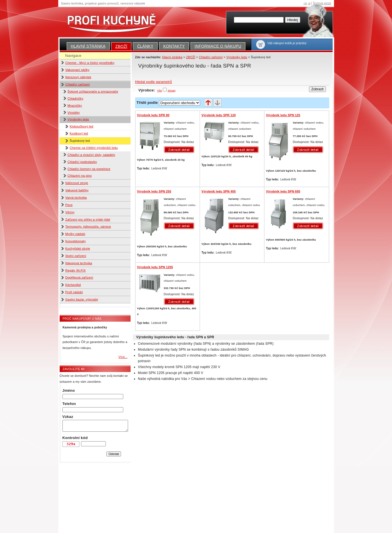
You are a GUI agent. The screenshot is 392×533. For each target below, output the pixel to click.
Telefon (69, 404)
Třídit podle (147, 103)
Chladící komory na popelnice (89, 169)
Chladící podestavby (82, 162)
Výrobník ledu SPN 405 (219, 191)
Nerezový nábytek (78, 77)
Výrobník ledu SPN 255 (154, 191)
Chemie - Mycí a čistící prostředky (90, 63)
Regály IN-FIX (76, 270)
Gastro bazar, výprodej (82, 299)
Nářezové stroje (77, 183)
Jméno (69, 390)
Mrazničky (75, 106)
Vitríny (70, 212)
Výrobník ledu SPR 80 (153, 115)
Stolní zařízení (76, 256)
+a (305, 3)
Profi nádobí (74, 292)
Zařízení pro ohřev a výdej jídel (88, 220)
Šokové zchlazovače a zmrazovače (93, 91)
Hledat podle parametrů (154, 82)
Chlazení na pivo (80, 176)
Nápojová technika (79, 263)
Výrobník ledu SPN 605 (283, 191)
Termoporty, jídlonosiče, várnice (88, 227)
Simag (172, 91)
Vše (160, 91)
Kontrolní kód (75, 438)
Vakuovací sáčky (77, 70)
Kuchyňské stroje (78, 248)
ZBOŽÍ (121, 46)
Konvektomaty (76, 241)
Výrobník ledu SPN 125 (283, 115)
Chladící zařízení (78, 84)
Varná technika (76, 198)
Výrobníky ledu (78, 119)
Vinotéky (74, 113)
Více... (123, 357)
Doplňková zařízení (79, 277)
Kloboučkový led (81, 126)
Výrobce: (150, 90)
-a (309, 3)
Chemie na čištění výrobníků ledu (94, 148)
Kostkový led (79, 133)
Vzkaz (68, 417)
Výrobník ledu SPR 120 (219, 115)
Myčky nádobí (75, 234)
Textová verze (322, 3)
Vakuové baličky (77, 190)
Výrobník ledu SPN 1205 (155, 267)
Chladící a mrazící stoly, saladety (91, 155)
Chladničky (75, 98)
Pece (69, 205)
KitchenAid (73, 285)
